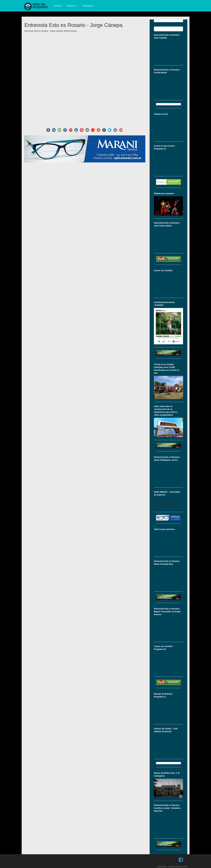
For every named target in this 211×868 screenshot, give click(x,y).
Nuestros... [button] (72, 6)
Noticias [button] (58, 6)
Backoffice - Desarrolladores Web (172, 867)
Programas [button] (88, 6)
